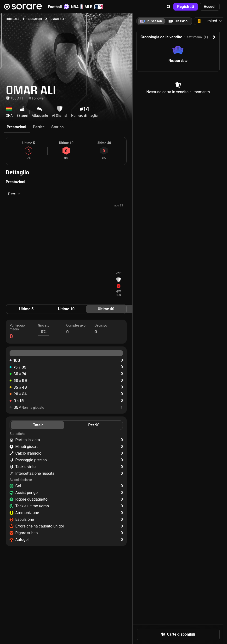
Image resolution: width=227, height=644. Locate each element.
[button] (169, 7)
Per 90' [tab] (94, 425)
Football (58, 7)
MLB (94, 7)
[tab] (178, 21)
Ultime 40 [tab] (106, 309)
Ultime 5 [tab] (26, 309)
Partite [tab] (39, 127)
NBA (77, 7)
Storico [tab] (57, 127)
